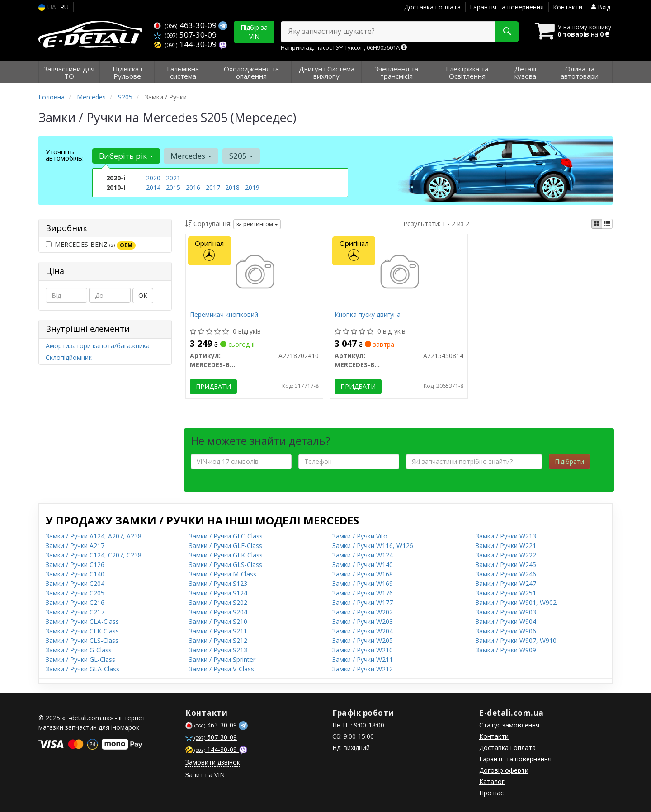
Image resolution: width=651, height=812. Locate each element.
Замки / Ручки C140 (75, 574)
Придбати (214, 386)
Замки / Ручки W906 (506, 631)
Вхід (601, 7)
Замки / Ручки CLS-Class (82, 640)
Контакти (568, 7)
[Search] (506, 32)
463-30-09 (186, 25)
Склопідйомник (69, 357)
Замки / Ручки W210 (363, 650)
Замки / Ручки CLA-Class (82, 621)
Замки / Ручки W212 (363, 669)
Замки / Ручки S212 (218, 640)
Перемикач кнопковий (224, 315)
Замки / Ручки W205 (363, 640)
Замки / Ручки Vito (360, 536)
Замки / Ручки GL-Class (80, 659)
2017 (213, 187)
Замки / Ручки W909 (506, 650)
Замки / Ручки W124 (363, 555)
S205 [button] (241, 156)
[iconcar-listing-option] (607, 224)
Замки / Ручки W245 (506, 564)
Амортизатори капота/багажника (98, 346)
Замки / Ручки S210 (218, 621)
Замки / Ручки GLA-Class (83, 669)
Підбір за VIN (254, 32)
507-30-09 (185, 35)
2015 (173, 187)
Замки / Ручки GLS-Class (226, 564)
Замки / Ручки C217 (75, 612)
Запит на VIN (205, 775)
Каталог (492, 781)
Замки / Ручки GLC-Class (226, 536)
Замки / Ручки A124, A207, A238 (94, 536)
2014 (153, 187)
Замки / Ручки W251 (506, 593)
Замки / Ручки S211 (218, 631)
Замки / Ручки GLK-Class (226, 555)
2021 (173, 178)
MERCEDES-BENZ (91, 245)
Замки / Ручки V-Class (222, 669)
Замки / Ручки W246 (506, 574)
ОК (143, 295)
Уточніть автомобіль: (65, 155)
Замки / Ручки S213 (218, 650)
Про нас (491, 793)
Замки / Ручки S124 (218, 593)
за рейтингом (257, 224)
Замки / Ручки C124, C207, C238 (94, 555)
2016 (193, 187)
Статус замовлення (509, 725)
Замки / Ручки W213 (506, 536)
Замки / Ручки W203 (363, 621)
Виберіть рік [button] (126, 156)
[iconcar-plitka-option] (597, 224)
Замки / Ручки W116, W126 (373, 545)
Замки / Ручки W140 (363, 564)
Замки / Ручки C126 (75, 564)
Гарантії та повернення (515, 759)
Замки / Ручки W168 (363, 574)
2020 (153, 178)
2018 (232, 187)
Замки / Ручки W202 (363, 612)
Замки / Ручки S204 (218, 612)
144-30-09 (186, 44)
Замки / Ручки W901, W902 (516, 602)
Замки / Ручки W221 (506, 545)
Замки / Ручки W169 (363, 583)
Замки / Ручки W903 (506, 612)
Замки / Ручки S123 (218, 583)
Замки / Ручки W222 (506, 555)
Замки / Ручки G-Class (79, 650)
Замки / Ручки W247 (506, 583)
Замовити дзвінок (213, 762)
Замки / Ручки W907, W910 (516, 640)
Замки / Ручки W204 (363, 631)
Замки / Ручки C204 (75, 583)
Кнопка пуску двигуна (368, 315)
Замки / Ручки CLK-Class (82, 631)
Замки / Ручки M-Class (223, 574)
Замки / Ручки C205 (75, 593)
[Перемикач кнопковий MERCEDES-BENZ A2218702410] (254, 273)
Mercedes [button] (191, 156)
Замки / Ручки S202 (218, 602)
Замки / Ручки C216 (75, 602)
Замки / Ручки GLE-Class (226, 545)
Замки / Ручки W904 (506, 621)
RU (64, 7)
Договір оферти (504, 770)
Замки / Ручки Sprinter (222, 659)
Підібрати (569, 461)
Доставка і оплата (432, 7)
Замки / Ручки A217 (75, 545)
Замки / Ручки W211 (363, 659)
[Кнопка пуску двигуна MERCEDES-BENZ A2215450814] (399, 273)
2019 (252, 187)
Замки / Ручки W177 (363, 602)
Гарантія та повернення (507, 7)
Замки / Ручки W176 (363, 593)
